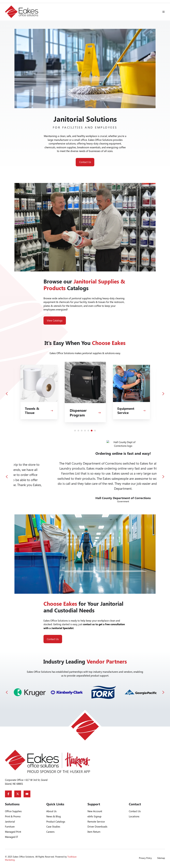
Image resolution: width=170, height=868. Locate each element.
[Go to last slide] (7, 477)
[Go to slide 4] (85, 431)
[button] (164, 12)
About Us (51, 811)
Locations (134, 816)
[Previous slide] (7, 394)
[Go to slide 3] (82, 431)
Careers (50, 832)
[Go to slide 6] (92, 431)
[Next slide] (163, 394)
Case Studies (53, 827)
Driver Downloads (97, 827)
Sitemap (161, 858)
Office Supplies (13, 811)
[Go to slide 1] (75, 431)
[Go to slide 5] (88, 431)
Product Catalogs (56, 822)
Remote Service (96, 822)
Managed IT (12, 837)
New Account (95, 811)
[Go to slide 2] (78, 431)
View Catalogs (55, 320)
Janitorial (10, 822)
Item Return (94, 832)
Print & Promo (13, 816)
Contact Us (85, 162)
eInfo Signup (94, 816)
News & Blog (54, 816)
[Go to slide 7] (95, 431)
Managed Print (13, 832)
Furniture (10, 827)
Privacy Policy (145, 858)
